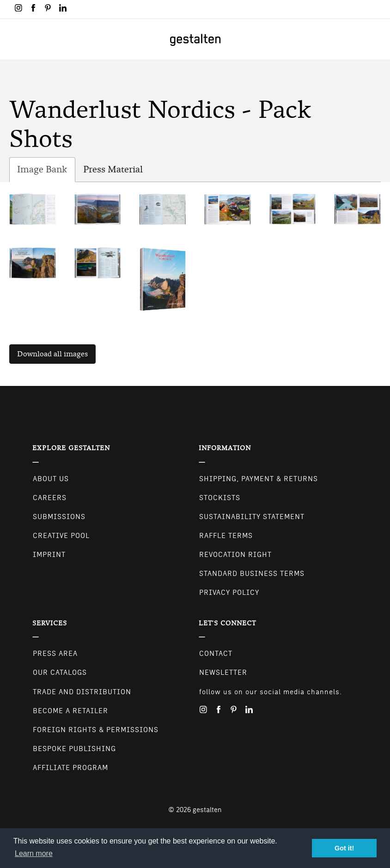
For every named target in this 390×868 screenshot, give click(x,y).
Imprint (49, 555)
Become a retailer (70, 711)
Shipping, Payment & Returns (259, 479)
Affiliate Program (70, 768)
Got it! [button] (344, 848)
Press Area (55, 654)
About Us (51, 479)
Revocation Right (235, 555)
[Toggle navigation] (13, 39)
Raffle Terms (226, 536)
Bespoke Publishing (74, 749)
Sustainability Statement (252, 517)
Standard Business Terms (252, 574)
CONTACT (216, 654)
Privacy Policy (229, 593)
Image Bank (46, 172)
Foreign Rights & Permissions (96, 730)
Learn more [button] (34, 853)
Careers (50, 498)
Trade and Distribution (82, 692)
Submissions (59, 517)
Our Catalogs (60, 672)
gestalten (207, 810)
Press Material (113, 169)
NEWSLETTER (223, 672)
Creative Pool (61, 536)
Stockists (220, 498)
